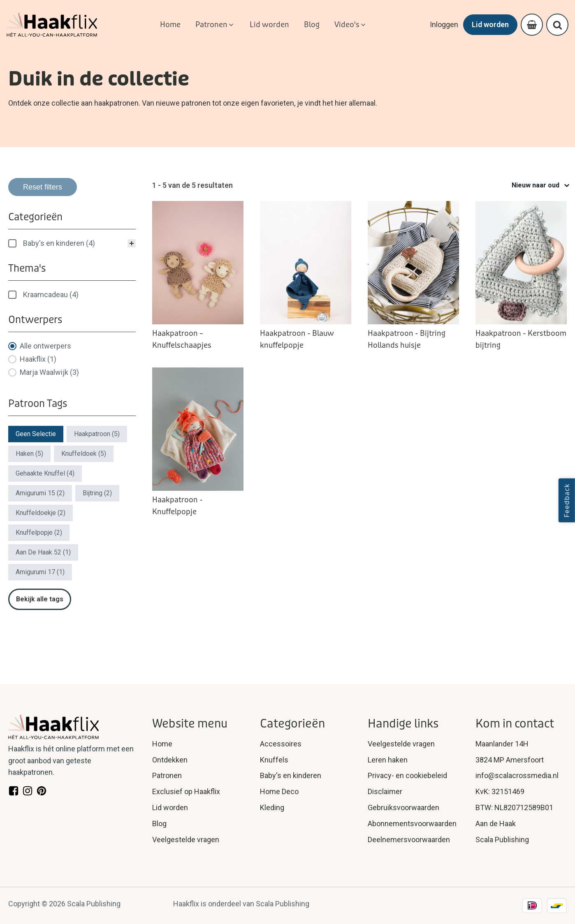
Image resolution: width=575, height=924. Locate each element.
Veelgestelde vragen (186, 840)
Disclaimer (385, 791)
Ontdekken (170, 760)
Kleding (272, 807)
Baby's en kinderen (291, 775)
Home (162, 744)
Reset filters (43, 187)
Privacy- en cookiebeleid (407, 775)
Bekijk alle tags (40, 599)
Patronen (167, 775)
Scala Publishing (502, 840)
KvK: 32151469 (500, 791)
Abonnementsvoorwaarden (412, 824)
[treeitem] (72, 243)
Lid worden (490, 24)
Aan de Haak (496, 824)
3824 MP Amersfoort (510, 760)
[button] (215, 25)
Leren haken (388, 760)
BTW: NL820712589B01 (514, 807)
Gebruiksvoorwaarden (403, 807)
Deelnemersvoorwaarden (409, 840)
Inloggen (444, 24)
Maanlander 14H (502, 744)
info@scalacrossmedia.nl (517, 775)
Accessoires (281, 744)
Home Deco (279, 791)
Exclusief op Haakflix (186, 791)
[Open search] (558, 25)
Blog (159, 824)
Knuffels (274, 760)
